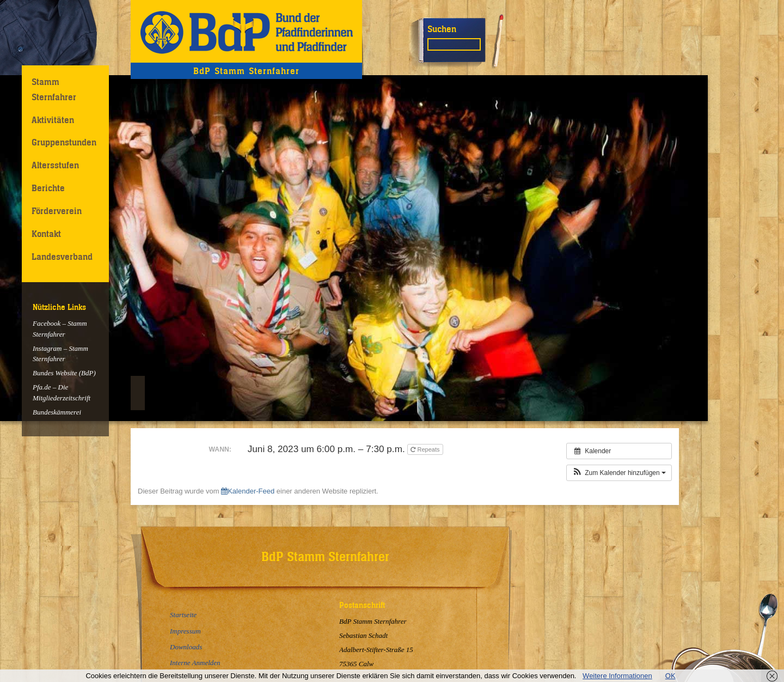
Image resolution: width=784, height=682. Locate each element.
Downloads (186, 647)
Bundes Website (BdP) (64, 373)
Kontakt (46, 234)
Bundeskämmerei (57, 412)
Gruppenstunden (64, 142)
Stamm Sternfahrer (54, 89)
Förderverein (57, 211)
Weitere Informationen (617, 676)
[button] (619, 473)
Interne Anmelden (195, 663)
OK (670, 676)
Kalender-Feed (248, 491)
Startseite (183, 615)
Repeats (426, 449)
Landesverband (62, 257)
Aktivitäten (53, 120)
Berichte (48, 188)
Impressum (185, 631)
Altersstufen (55, 165)
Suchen (442, 29)
